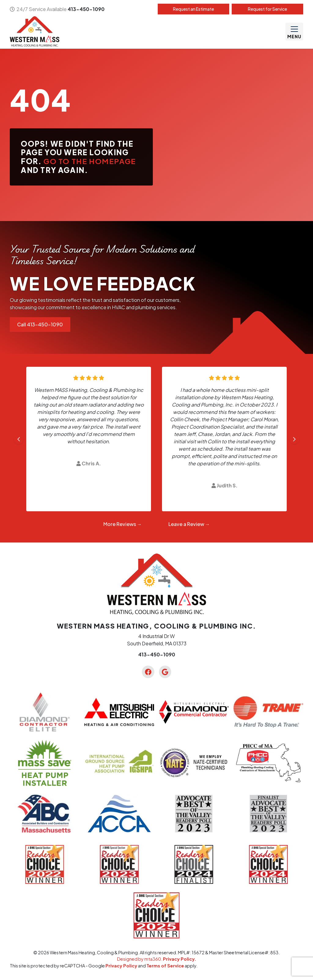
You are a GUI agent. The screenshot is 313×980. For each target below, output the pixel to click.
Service (267, 9)
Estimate (193, 9)
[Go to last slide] (19, 439)
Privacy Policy (121, 966)
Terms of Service (165, 966)
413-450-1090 (86, 9)
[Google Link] (165, 672)
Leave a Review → (189, 524)
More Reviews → (123, 524)
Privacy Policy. (180, 959)
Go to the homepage (90, 161)
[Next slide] (294, 439)
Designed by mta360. (140, 959)
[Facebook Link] (148, 672)
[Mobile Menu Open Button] (294, 32)
